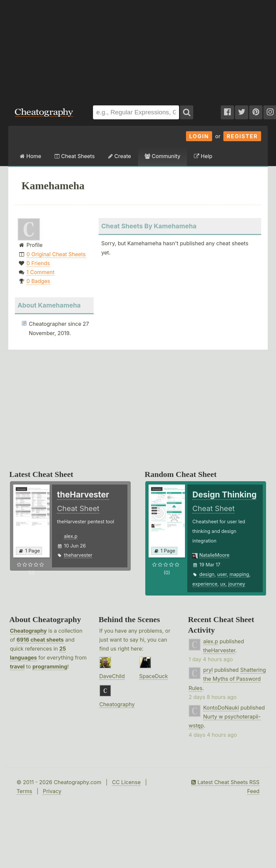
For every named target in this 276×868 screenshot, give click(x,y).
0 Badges (38, 281)
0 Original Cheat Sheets (56, 254)
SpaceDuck (154, 676)
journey (237, 584)
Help (203, 156)
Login (199, 136)
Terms (24, 791)
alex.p (70, 536)
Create (120, 156)
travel (17, 666)
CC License (126, 782)
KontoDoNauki (221, 708)
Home (30, 156)
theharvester (78, 555)
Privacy (52, 791)
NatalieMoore (214, 555)
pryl (208, 670)
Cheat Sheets (75, 156)
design (207, 574)
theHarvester (219, 650)
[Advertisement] (90, 49)
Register (242, 136)
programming (50, 666)
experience (205, 584)
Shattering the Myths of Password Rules (227, 679)
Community (162, 156)
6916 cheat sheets (40, 640)
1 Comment (40, 272)
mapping (239, 574)
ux (223, 584)
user (222, 574)
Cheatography (28, 631)
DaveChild (112, 676)
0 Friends (38, 263)
